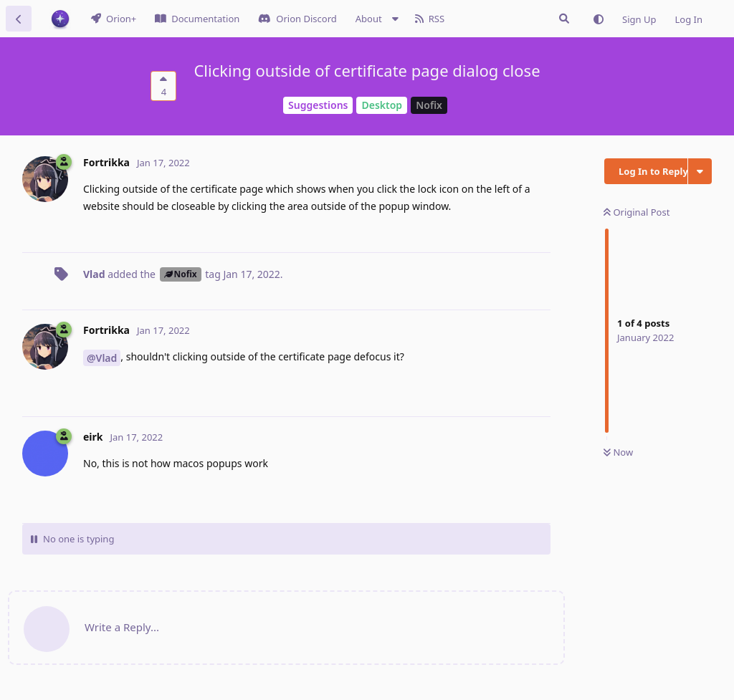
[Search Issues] (564, 19)
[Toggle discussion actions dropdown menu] (700, 171)
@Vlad (102, 358)
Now (618, 452)
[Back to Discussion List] (19, 19)
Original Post (637, 212)
